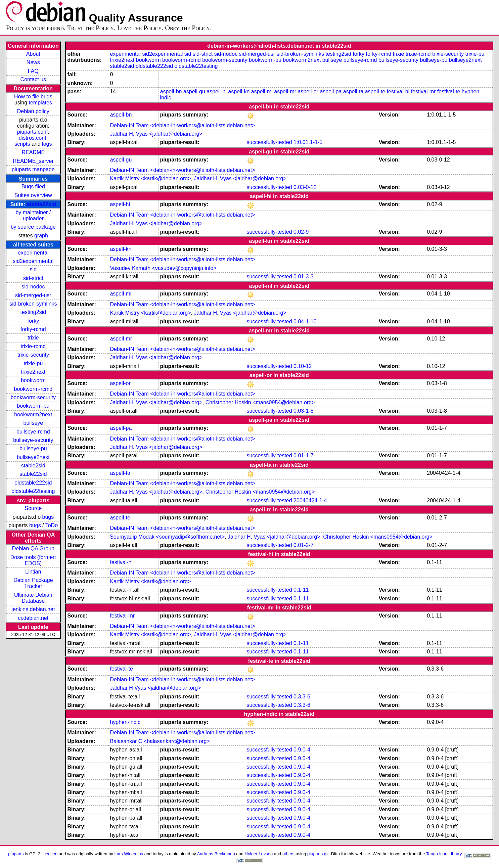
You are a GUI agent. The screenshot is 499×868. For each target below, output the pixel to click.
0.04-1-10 (305, 322)
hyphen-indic (125, 722)
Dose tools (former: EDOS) (33, 560)
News (33, 62)
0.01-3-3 (304, 277)
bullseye (33, 423)
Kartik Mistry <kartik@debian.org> (150, 178)
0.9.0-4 (302, 750)
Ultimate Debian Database (33, 598)
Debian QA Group (33, 549)
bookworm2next (33, 415)
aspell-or (308, 92)
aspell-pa (331, 92)
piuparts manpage (33, 169)
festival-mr (423, 92)
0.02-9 (301, 232)
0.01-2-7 (304, 545)
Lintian (33, 572)
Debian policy (33, 111)
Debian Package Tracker (33, 583)
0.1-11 (301, 590)
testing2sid (33, 312)
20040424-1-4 (310, 500)
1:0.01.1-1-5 (308, 142)
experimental (33, 253)
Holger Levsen (259, 854)
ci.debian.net (33, 618)
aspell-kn (239, 92)
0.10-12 (303, 366)
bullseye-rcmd (33, 432)
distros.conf (33, 138)
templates (40, 103)
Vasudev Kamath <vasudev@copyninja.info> (163, 268)
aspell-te (375, 92)
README (33, 152)
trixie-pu (33, 363)
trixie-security (33, 355)
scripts (22, 144)
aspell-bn (171, 92)
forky (33, 321)
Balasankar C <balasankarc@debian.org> (160, 741)
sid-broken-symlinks (33, 304)
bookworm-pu (33, 406)
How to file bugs (33, 97)
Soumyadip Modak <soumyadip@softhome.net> (167, 537)
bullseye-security (33, 440)
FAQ (33, 71)
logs (47, 144)
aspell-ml (262, 92)
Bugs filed (33, 187)
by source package (33, 227)
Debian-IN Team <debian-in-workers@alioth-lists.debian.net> (182, 125)
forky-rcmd (33, 329)
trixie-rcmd (33, 346)
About (33, 54)
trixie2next (33, 372)
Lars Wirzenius (129, 854)
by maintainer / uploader (33, 215)
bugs (48, 517)
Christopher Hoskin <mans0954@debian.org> (260, 402)
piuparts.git (318, 854)
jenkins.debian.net (33, 609)
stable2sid (33, 466)
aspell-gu (194, 92)
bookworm (33, 380)
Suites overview (33, 195)
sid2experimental (33, 261)
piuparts (16, 854)
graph (41, 236)
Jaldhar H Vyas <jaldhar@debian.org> (155, 688)
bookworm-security (33, 397)
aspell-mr (285, 92)
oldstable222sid (33, 483)
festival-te (449, 92)
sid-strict (33, 278)
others (288, 854)
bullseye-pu (33, 448)
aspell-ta (353, 92)
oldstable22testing (33, 491)
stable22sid (41, 204)
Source (33, 508)
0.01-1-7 (304, 455)
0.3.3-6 (302, 697)
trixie (33, 338)
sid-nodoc (33, 287)
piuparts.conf (33, 132)
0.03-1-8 (304, 411)
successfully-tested (269, 142)
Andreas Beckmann (216, 854)
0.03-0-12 (305, 187)
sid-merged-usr (33, 295)
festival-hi (398, 92)
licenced (50, 854)
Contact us (33, 79)
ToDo (52, 525)
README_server (33, 161)
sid (33, 269)
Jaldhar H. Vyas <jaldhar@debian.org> (156, 134)
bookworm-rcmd (33, 389)
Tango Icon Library (444, 854)
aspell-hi (217, 92)
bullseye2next (33, 457)
